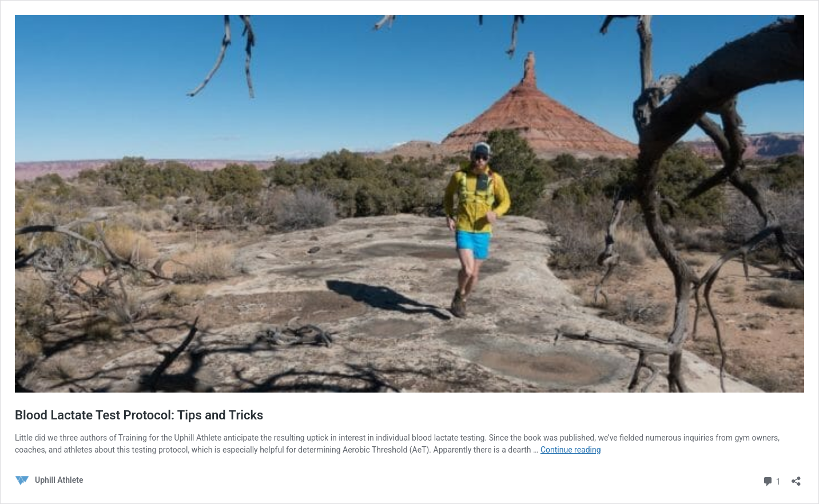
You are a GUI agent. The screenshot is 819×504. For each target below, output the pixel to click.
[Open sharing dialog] (796, 477)
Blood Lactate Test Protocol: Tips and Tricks (139, 415)
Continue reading (571, 450)
